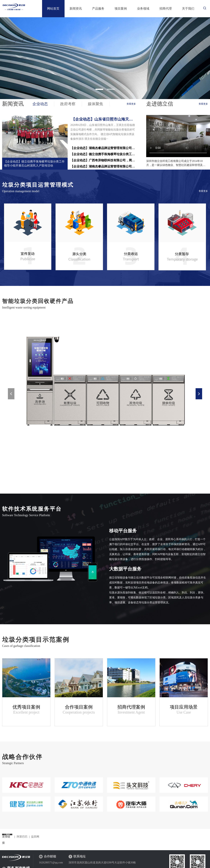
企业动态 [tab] (40, 104)
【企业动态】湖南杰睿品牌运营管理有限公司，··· (104, 166)
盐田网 (35, 837)
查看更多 (131, 104)
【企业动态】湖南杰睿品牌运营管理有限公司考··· (104, 148)
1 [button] (99, 89)
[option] (105, 58)
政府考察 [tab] (68, 104)
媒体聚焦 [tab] (95, 104)
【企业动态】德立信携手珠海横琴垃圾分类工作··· (104, 154)
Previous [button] (11, 394)
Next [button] (199, 394)
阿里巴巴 (22, 837)
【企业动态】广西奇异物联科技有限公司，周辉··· (104, 160)
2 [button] (111, 89)
